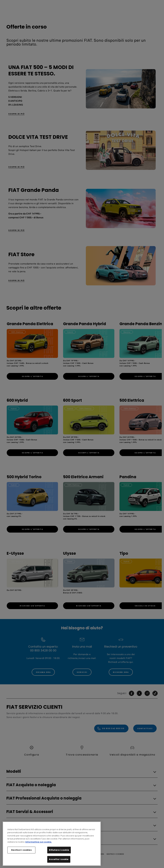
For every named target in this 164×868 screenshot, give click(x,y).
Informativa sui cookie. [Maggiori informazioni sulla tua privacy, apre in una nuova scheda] (39, 850)
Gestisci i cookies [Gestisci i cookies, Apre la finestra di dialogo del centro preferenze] (21, 859)
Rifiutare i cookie (59, 859)
